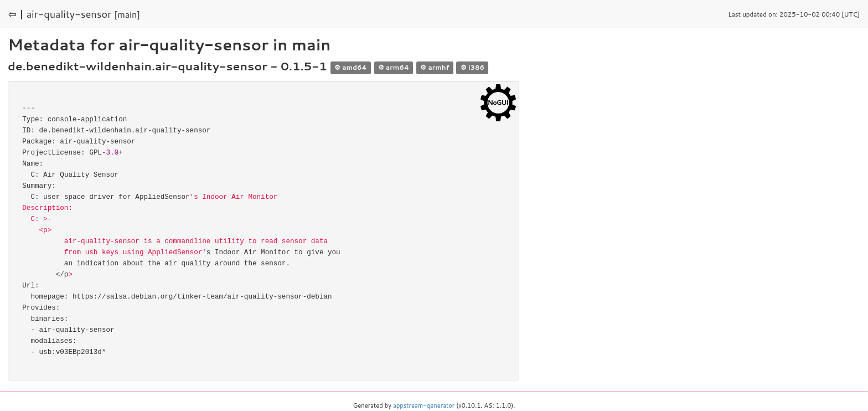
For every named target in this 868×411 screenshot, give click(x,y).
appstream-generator (424, 405)
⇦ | (16, 14)
